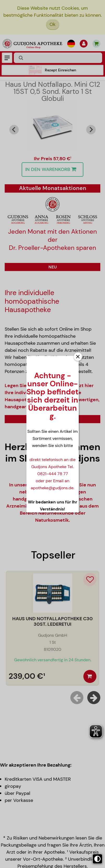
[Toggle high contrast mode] (97, 859)
